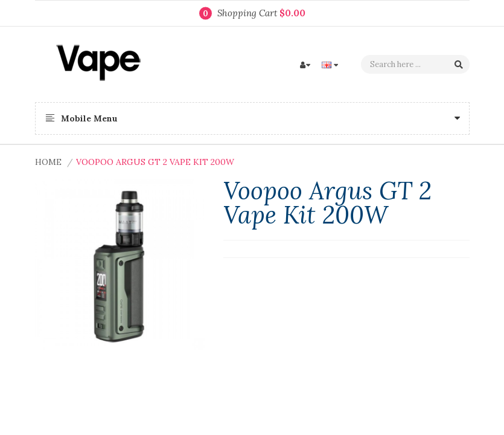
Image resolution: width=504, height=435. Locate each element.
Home (48, 162)
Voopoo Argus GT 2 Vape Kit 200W (155, 162)
